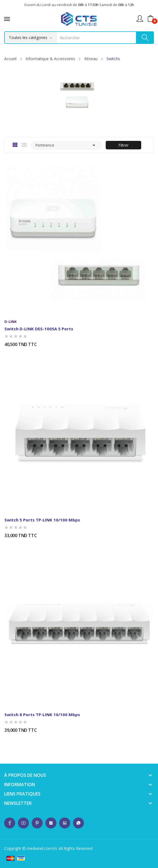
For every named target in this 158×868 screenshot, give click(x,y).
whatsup (10, 823)
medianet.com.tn (42, 848)
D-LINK (10, 322)
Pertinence (66, 145)
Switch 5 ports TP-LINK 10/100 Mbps (42, 520)
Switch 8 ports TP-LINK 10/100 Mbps (42, 715)
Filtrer (123, 145)
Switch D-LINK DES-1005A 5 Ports (39, 329)
